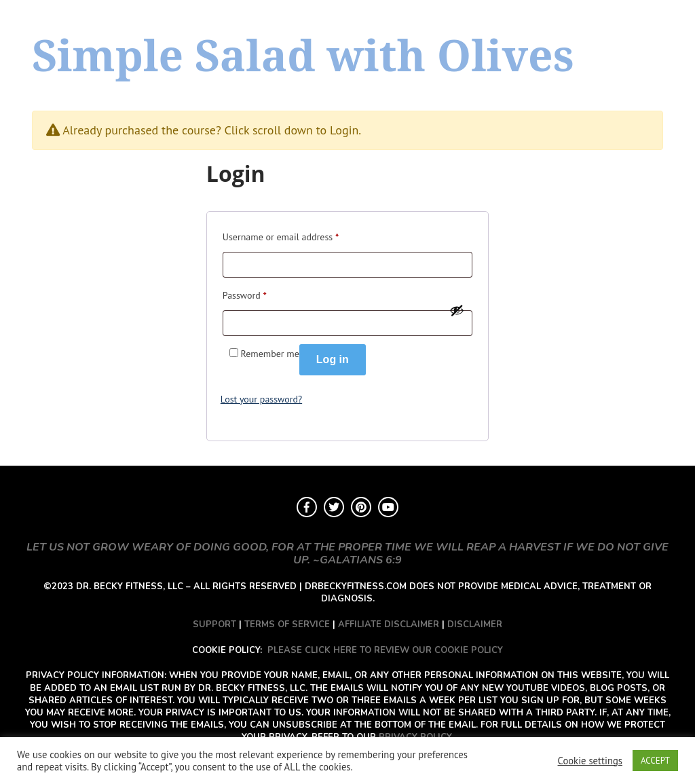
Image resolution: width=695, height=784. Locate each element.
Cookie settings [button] (590, 761)
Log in (333, 359)
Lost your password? (261, 399)
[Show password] (457, 310)
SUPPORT (214, 624)
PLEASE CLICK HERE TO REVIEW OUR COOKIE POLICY (385, 650)
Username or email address (281, 235)
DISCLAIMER (475, 624)
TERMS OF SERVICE (287, 624)
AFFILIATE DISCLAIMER (389, 624)
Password (245, 294)
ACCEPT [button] (655, 761)
